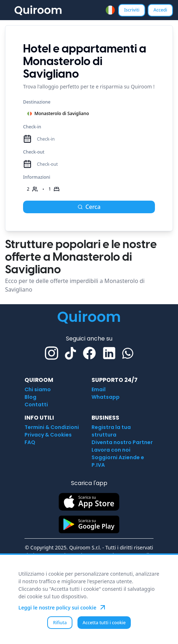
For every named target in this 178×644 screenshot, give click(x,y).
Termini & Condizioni (52, 427)
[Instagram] (52, 353)
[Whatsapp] (128, 353)
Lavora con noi (111, 450)
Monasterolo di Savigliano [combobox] (58, 113)
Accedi (160, 10)
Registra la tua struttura (111, 431)
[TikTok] (70, 353)
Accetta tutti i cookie (104, 623)
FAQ (30, 442)
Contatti (36, 405)
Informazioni (37, 177)
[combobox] (110, 10)
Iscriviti (132, 10)
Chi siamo (38, 389)
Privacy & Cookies (48, 435)
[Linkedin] (109, 353)
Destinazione (37, 102)
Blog (30, 397)
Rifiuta (60, 623)
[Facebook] (89, 353)
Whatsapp (106, 397)
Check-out (34, 152)
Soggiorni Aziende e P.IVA (118, 461)
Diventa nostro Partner (122, 442)
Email (99, 389)
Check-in (32, 127)
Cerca (89, 207)
